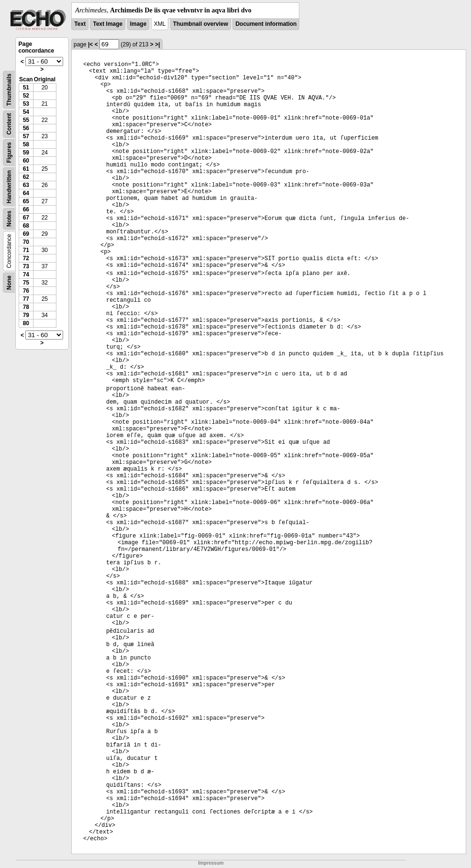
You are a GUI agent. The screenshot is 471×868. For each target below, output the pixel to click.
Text (80, 24)
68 (26, 226)
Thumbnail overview (201, 24)
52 (26, 96)
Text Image (108, 24)
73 (26, 266)
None (9, 283)
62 (26, 177)
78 (26, 307)
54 (26, 112)
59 (26, 153)
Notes (9, 219)
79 (26, 315)
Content (9, 124)
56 (26, 128)
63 (26, 185)
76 (26, 291)
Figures (9, 152)
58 (26, 144)
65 (26, 201)
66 (26, 209)
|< (90, 44)
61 (26, 169)
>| (157, 44)
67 (26, 218)
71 (26, 250)
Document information (266, 24)
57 (26, 136)
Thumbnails (9, 90)
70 (26, 242)
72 (26, 258)
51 (26, 88)
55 (26, 120)
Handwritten (9, 187)
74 (26, 275)
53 (26, 104)
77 (26, 299)
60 (26, 161)
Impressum (211, 863)
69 (26, 234)
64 (26, 193)
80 (26, 323)
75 (26, 283)
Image (138, 24)
